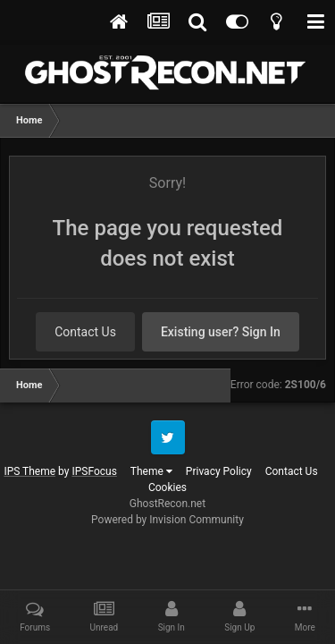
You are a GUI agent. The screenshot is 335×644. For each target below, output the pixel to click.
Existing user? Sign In (221, 332)
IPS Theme (29, 471)
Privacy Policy (219, 471)
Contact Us (85, 332)
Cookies (167, 487)
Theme (151, 471)
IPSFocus (94, 471)
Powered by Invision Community (167, 520)
